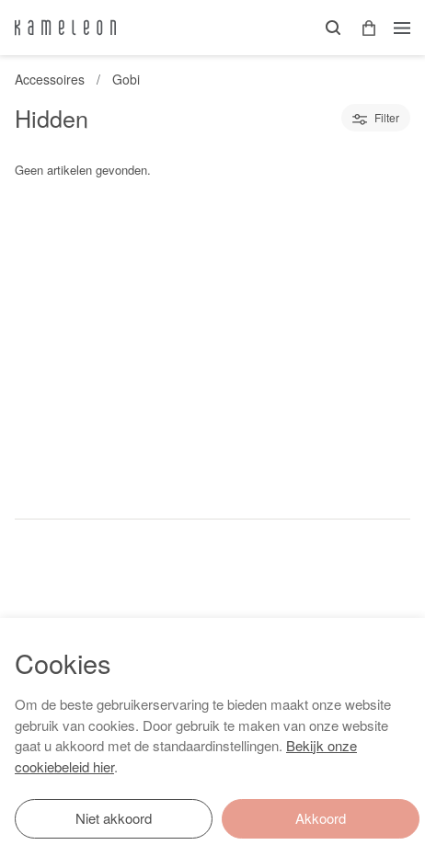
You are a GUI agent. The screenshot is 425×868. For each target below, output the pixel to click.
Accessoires (50, 79)
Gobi (126, 79)
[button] (362, 28)
